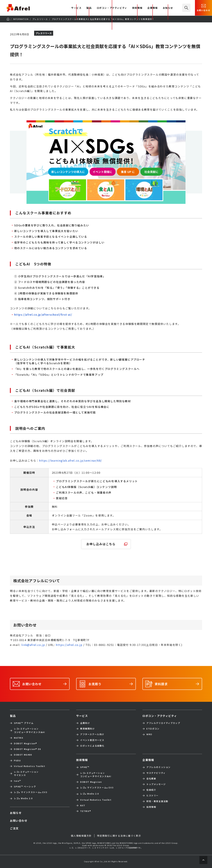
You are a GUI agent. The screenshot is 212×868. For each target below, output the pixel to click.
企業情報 (153, 8)
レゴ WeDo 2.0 (23, 799)
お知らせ (168, 8)
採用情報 (151, 807)
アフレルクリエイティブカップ (163, 723)
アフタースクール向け (92, 734)
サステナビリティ (156, 773)
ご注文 (14, 828)
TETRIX (86, 811)
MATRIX (19, 738)
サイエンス (26, 773)
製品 (89, 8)
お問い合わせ (204, 7)
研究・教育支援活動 (157, 801)
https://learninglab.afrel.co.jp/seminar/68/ (71, 460)
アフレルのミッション (159, 767)
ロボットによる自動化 (92, 746)
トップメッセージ (156, 784)
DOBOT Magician (26, 743)
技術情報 (137, 8)
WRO (149, 734)
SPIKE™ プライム (24, 723)
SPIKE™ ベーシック (25, 787)
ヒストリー (152, 796)
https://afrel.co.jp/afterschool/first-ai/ (43, 314)
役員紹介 (151, 790)
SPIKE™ (85, 767)
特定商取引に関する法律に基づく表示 (119, 836)
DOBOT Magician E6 (27, 749)
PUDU (17, 761)
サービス (82, 716)
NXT (83, 805)
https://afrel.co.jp (69, 645)
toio (18, 781)
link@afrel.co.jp (33, 645)
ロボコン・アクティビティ (112, 8)
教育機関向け (87, 729)
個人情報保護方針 (81, 836)
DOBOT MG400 (23, 755)
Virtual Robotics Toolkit (29, 766)
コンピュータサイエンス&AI (29, 730)
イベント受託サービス (92, 740)
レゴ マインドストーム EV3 (30, 792)
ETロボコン (153, 729)
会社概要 (151, 779)
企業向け (85, 723)
